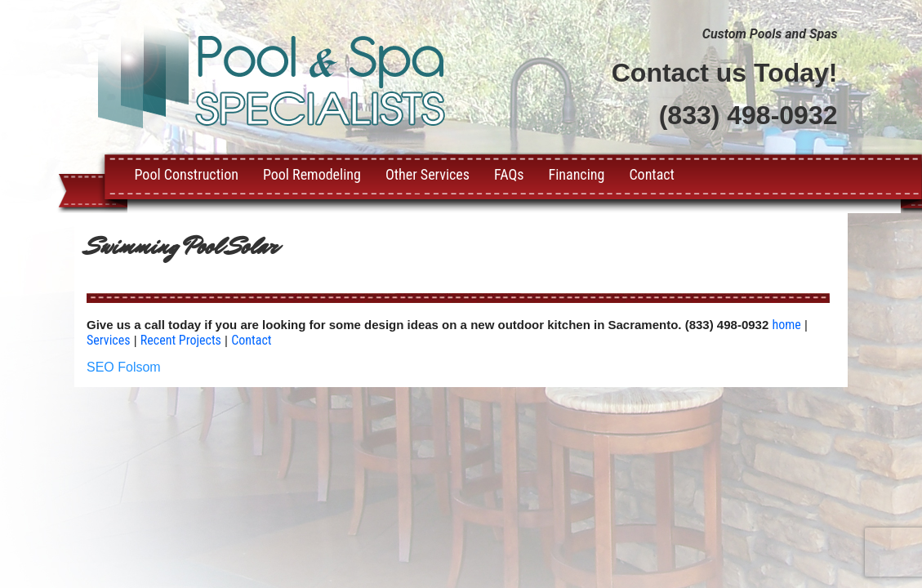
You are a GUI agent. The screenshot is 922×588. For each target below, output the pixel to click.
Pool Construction (187, 174)
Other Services (428, 174)
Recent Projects (181, 340)
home (786, 325)
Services (109, 340)
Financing (577, 174)
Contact (652, 174)
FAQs (509, 174)
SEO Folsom (124, 367)
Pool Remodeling (312, 174)
